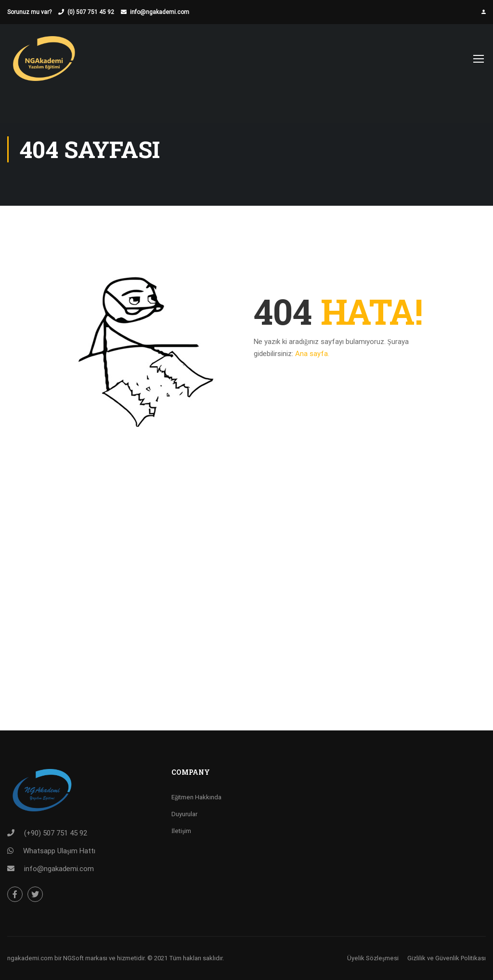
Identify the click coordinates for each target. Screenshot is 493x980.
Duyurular (184, 814)
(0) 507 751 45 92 (91, 12)
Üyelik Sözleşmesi (373, 958)
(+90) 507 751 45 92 (56, 833)
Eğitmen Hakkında (197, 797)
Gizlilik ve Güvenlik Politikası (447, 958)
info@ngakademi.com (160, 12)
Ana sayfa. (312, 354)
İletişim (181, 831)
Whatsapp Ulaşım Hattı (59, 851)
